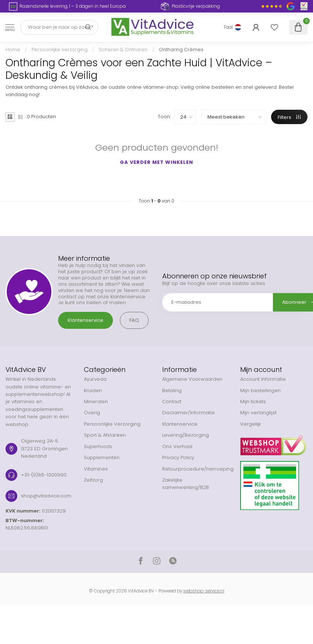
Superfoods (98, 446)
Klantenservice (86, 320)
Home (13, 50)
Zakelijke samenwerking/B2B (186, 484)
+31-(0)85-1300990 (44, 475)
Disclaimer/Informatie (188, 413)
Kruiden (93, 390)
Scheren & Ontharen (123, 50)
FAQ (134, 320)
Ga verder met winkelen (156, 162)
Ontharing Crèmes (181, 50)
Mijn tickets (253, 402)
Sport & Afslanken (105, 435)
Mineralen (96, 402)
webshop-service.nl (204, 591)
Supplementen (102, 458)
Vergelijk (250, 424)
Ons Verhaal (177, 446)
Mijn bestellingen (260, 390)
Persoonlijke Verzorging (60, 50)
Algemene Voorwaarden (192, 379)
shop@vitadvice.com (46, 496)
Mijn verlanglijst (258, 413)
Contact (172, 402)
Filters (289, 117)
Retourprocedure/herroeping (196, 469)
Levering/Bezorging (186, 435)
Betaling (172, 390)
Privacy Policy (178, 458)
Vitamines (96, 469)
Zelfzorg (93, 480)
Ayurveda (95, 379)
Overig (92, 413)
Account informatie (263, 379)
